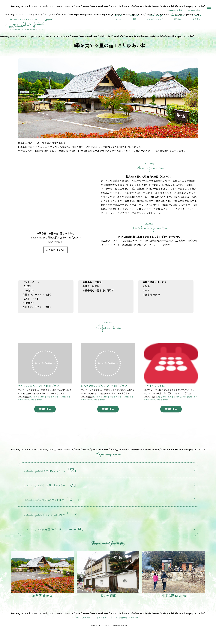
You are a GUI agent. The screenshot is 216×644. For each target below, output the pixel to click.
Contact (196, 17)
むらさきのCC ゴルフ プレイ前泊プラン (104, 386)
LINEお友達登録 (83, 617)
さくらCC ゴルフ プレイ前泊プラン (38, 386)
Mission (134, 17)
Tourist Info (178, 17)
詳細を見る (45, 409)
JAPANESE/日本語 (174, 10)
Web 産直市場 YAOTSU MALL (127, 617)
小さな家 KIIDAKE (174, 574)
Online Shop (155, 17)
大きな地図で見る (55, 250)
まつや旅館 (108, 574)
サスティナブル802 (30, 23)
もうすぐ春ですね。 (155, 386)
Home (118, 17)
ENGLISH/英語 (194, 10)
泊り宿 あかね (42, 574)
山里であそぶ (102, 617)
